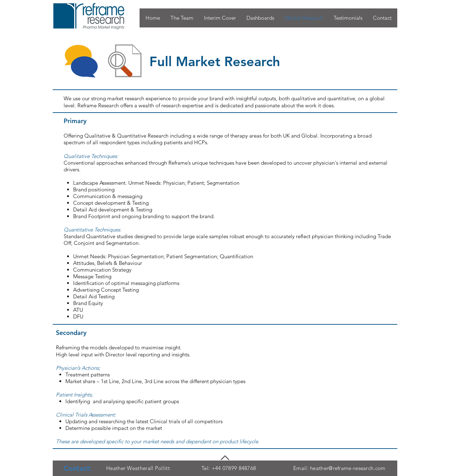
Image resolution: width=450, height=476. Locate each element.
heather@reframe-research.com (348, 468)
